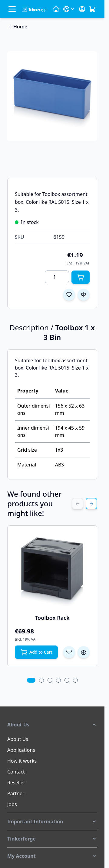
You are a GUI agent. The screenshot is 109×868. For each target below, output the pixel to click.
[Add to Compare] (84, 295)
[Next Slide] (91, 504)
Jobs (12, 804)
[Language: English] (69, 9)
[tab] (31, 680)
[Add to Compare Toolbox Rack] (84, 652)
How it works (22, 761)
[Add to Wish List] (69, 295)
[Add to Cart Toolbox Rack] (36, 652)
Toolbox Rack (52, 618)
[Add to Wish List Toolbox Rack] (69, 652)
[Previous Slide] (78, 504)
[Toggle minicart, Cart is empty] (92, 9)
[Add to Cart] (81, 277)
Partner (16, 793)
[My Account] (82, 9)
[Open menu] (12, 9)
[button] (52, 725)
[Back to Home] (17, 27)
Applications (21, 750)
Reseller (16, 783)
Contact (16, 772)
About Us (18, 739)
